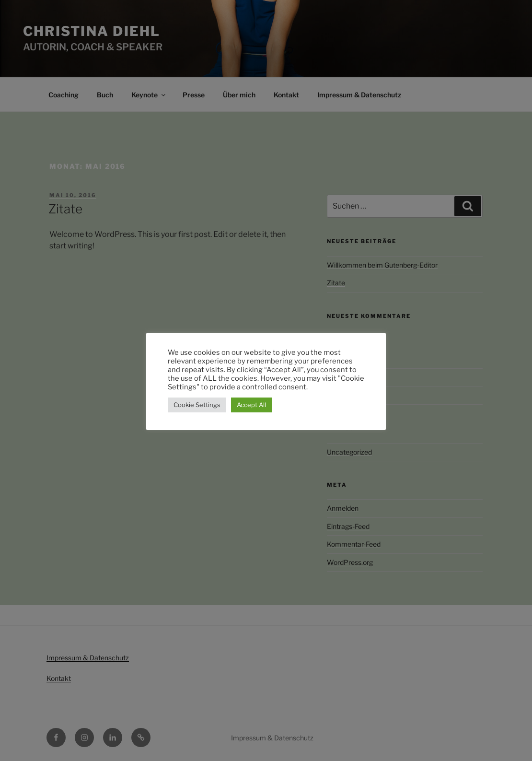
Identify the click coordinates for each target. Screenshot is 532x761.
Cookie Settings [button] (197, 405)
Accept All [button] (251, 405)
